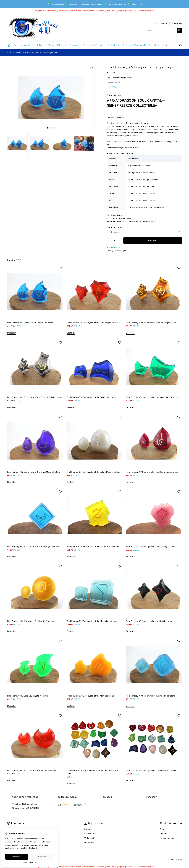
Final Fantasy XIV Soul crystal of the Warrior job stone (32, 770)
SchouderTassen (94, 45)
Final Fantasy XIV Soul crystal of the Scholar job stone (91, 397)
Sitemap (163, 834)
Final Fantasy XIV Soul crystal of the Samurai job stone (151, 323)
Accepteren (17, 857)
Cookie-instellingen (30, 862)
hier (37, 848)
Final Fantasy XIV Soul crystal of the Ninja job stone (149, 621)
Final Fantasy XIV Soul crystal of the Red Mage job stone (152, 472)
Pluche (62, 45)
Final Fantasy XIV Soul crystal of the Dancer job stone (150, 546)
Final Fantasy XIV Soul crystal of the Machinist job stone (92, 621)
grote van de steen (116, 227)
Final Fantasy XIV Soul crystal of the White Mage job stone (94, 472)
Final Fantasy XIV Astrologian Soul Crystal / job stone (31, 621)
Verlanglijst (89, 838)
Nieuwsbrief (89, 842)
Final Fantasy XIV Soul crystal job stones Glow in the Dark (152, 770)
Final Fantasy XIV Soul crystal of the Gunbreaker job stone (93, 546)
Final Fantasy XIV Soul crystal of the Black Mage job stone (34, 472)
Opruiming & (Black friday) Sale (34, 45)
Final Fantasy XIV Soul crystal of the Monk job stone (90, 696)
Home (10, 53)
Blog (166, 45)
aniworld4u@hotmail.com (26, 804)
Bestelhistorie (90, 834)
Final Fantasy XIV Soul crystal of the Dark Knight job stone (93, 323)
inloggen (177, 23)
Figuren (74, 45)
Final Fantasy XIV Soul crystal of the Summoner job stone (152, 397)
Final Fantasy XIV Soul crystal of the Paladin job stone (151, 696)
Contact (163, 829)
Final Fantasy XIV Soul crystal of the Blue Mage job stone (33, 546)
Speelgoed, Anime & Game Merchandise (133, 45)
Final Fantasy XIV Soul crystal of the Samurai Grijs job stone (35, 397)
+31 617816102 (32, 808)
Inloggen (88, 829)
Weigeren (42, 857)
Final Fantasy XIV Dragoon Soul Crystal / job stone (37, 53)
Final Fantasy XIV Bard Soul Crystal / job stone (28, 696)
